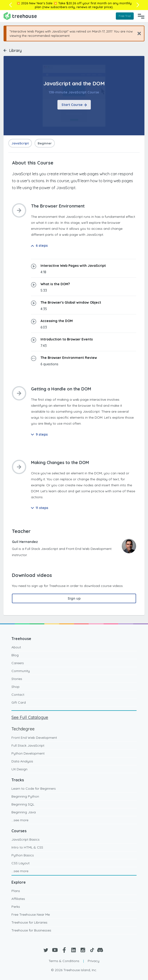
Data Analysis (22, 761)
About (16, 647)
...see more (20, 820)
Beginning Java (24, 812)
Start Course (74, 105)
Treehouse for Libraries (29, 922)
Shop (15, 687)
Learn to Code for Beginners (34, 788)
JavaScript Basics (26, 839)
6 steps (39, 246)
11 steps (40, 508)
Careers (18, 663)
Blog (15, 655)
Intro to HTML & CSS (27, 847)
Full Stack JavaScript (28, 745)
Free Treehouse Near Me (31, 914)
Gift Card (19, 702)
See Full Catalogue (30, 717)
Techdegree (23, 729)
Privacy (94, 961)
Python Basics (23, 855)
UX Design (19, 769)
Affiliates (18, 899)
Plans (16, 891)
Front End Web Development (34, 738)
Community (21, 671)
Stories (17, 679)
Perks (16, 907)
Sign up (74, 598)
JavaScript (20, 143)
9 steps (39, 434)
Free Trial (125, 16)
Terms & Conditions (64, 961)
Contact (18, 695)
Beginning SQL (23, 804)
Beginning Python (25, 796)
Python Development (28, 753)
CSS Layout (20, 863)
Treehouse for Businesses (31, 930)
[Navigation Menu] (141, 16)
